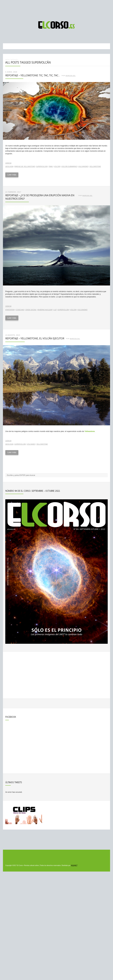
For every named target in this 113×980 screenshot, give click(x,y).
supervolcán (42, 167)
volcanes (31, 444)
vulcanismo (83, 167)
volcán (57, 167)
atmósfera (10, 310)
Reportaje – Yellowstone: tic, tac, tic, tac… (33, 75)
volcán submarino (69, 167)
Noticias (14, 60)
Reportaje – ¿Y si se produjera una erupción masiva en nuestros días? (40, 197)
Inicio (7, 60)
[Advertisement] (56, 9)
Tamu (51, 167)
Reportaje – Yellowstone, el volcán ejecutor (35, 338)
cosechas (20, 310)
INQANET (74, 865)
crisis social (31, 310)
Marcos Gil (70, 76)
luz (55, 310)
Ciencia (8, 163)
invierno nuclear (45, 310)
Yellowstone (95, 167)
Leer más (12, 175)
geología (9, 167)
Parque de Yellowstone (25, 167)
